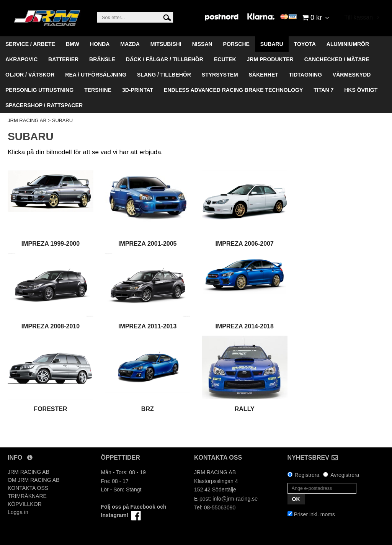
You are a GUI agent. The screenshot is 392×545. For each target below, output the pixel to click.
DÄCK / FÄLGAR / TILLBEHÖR (165, 59)
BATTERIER (63, 59)
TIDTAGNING (305, 75)
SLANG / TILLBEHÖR (164, 75)
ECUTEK (225, 59)
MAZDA (130, 44)
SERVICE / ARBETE (30, 44)
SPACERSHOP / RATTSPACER (44, 105)
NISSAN (202, 44)
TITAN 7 (323, 90)
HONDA (100, 44)
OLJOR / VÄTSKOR (30, 75)
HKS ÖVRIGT (361, 90)
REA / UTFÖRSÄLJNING (96, 75)
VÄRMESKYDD (352, 75)
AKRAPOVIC (21, 59)
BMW (73, 44)
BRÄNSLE (102, 59)
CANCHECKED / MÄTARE (337, 59)
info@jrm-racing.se (235, 499)
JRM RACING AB (27, 120)
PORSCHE (236, 44)
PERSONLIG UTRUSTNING (39, 90)
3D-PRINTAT (138, 90)
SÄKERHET (264, 75)
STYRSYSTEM (220, 75)
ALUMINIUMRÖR (348, 44)
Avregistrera (345, 475)
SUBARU (272, 44)
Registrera (307, 475)
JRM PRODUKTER (270, 59)
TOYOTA (305, 44)
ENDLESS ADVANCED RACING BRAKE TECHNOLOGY (233, 90)
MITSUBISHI (166, 44)
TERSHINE (98, 90)
